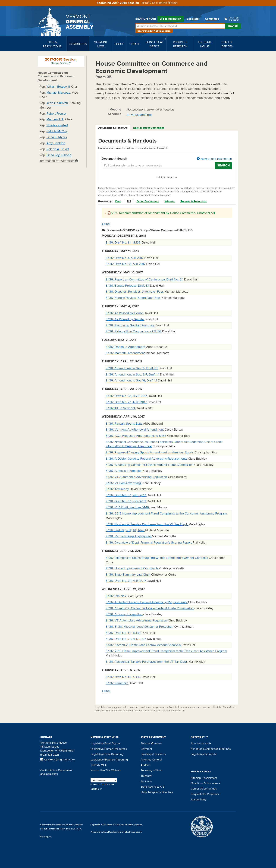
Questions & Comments (205, 783)
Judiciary (146, 781)
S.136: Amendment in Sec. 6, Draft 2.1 (132, 368)
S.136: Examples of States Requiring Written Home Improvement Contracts (157, 558)
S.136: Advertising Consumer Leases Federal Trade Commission (150, 465)
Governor (146, 749)
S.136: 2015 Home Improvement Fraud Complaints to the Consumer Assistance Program (166, 514)
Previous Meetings (139, 115)
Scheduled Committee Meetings (211, 749)
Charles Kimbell (57, 125)
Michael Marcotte (58, 93)
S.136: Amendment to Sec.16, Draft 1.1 (132, 381)
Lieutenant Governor (153, 754)
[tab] (113, 128)
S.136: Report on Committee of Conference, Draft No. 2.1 (145, 280)
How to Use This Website (106, 771)
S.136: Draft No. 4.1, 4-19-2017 (126, 501)
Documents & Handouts (113, 128)
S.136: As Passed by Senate (125, 319)
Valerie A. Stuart (58, 149)
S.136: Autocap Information (124, 471)
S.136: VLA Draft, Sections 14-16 (128, 507)
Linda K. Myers (57, 137)
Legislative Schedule (204, 754)
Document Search (167, 159)
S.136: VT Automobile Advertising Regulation (137, 477)
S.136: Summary (117, 683)
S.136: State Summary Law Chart (128, 575)
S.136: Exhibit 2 (117, 596)
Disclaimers (210, 778)
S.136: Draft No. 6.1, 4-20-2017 (127, 396)
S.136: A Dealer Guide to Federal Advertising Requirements (147, 459)
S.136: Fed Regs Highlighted (125, 530)
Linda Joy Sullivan (59, 155)
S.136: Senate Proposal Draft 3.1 (128, 286)
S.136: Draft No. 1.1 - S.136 (124, 243)
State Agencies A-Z (153, 787)
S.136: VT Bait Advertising (124, 483)
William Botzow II (58, 87)
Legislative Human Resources (109, 749)
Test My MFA (99, 765)
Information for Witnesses (59, 161)
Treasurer (146, 776)
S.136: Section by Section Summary (131, 325)
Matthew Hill (55, 119)
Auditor (145, 765)
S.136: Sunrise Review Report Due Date (133, 298)
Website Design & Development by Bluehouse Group (116, 832)
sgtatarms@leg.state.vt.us (58, 759)
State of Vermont (151, 743)
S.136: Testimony (118, 489)
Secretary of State (152, 771)
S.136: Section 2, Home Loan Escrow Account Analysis (144, 645)
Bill (129, 201)
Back (106, 224)
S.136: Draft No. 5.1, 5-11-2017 (126, 264)
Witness (170, 201)
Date (118, 201)
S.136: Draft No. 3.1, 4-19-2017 (126, 495)
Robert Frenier (56, 114)
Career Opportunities (204, 789)
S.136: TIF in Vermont (121, 408)
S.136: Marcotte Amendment (126, 353)
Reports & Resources (194, 201)
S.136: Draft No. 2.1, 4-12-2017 (126, 639)
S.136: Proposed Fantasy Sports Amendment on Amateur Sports (150, 452)
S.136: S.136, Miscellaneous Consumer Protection (140, 627)
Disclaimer (96, 789)
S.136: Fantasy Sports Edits (124, 424)
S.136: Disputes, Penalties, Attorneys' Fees (135, 292)
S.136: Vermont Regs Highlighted (129, 536)
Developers (46, 837)
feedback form (58, 829)
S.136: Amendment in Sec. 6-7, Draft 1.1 (133, 375)
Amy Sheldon (56, 143)
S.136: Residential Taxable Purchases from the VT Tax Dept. (147, 524)
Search (233, 26)
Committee (212, 19)
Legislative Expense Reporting (109, 760)
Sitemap (196, 778)
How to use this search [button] (214, 159)
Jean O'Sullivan (57, 103)
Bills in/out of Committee (149, 128)
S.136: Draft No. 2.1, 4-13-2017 (126, 581)
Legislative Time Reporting (107, 754)
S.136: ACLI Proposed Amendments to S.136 (136, 436)
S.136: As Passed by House (125, 313)
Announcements (201, 743)
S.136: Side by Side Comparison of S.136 (134, 331)
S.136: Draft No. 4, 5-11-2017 (125, 258)
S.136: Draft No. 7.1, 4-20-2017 (127, 402)
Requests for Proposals (205, 794)
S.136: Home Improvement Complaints (132, 568)
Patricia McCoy (57, 131)
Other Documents (148, 201)
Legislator (193, 19)
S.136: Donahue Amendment (126, 347)
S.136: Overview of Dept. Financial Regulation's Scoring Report (149, 543)
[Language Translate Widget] (104, 780)
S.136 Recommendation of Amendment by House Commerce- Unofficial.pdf (161, 213)
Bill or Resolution (171, 19)
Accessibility (199, 800)
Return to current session (160, 3)
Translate (107, 785)
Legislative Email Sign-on (106, 743)
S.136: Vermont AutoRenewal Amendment (135, 430)
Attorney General (151, 760)
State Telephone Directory (157, 792)
